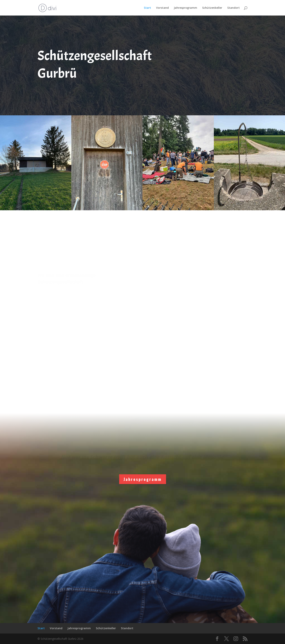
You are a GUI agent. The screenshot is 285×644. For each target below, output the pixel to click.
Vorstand (162, 8)
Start (147, 8)
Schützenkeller (212, 8)
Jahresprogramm (185, 8)
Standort (233, 8)
